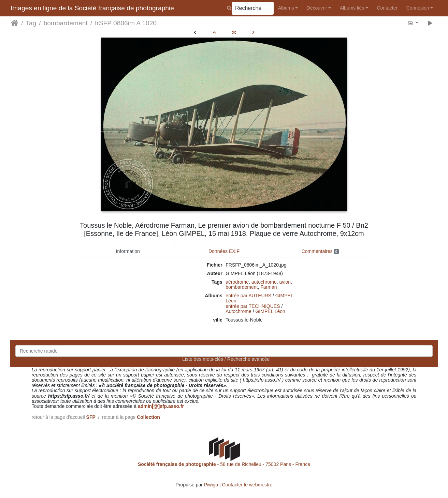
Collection (148, 417)
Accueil (15, 23)
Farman (269, 287)
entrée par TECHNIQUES (253, 306)
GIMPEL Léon (270, 311)
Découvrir (317, 8)
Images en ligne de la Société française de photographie (92, 8)
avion (285, 282)
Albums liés (352, 8)
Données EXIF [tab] (224, 251)
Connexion (418, 8)
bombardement (66, 23)
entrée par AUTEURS (248, 296)
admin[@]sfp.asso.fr (161, 406)
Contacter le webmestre (247, 485)
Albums (286, 8)
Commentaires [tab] (320, 251)
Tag (31, 23)
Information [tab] (128, 251)
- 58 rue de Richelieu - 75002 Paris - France (224, 464)
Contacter (387, 8)
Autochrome (238, 311)
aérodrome (237, 282)
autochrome (264, 282)
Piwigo (211, 485)
